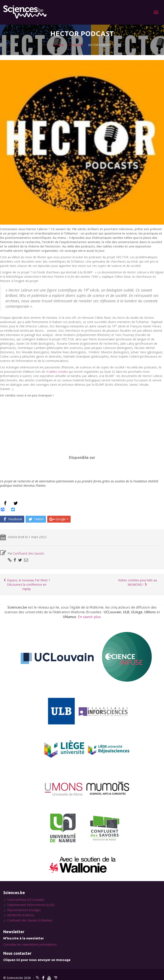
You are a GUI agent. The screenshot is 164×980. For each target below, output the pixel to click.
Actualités (76, 45)
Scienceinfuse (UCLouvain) (26, 900)
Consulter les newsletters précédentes (30, 944)
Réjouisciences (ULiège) (24, 910)
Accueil (58, 45)
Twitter (36, 519)
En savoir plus (89, 617)
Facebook (12, 519)
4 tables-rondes (57, 372)
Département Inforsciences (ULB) (31, 905)
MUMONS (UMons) (21, 915)
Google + (59, 519)
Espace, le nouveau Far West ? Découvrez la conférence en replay (27, 584)
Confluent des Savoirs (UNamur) (30, 920)
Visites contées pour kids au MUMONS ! (138, 582)
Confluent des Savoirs (29, 553)
